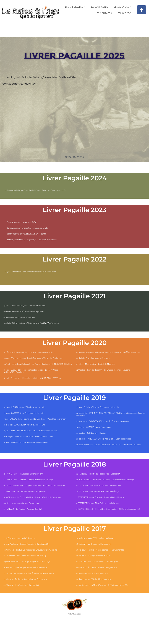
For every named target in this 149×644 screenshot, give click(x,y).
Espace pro (124, 13)
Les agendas (122, 7)
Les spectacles (75, 7)
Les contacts (104, 13)
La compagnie (100, 7)
